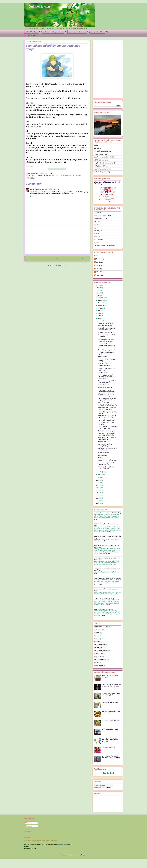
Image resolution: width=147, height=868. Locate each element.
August (100, 308)
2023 (98, 293)
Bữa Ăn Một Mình (103, 373)
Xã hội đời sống (31, 32)
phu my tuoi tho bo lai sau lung (112, 513)
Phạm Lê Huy (98, 222)
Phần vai (62, 175)
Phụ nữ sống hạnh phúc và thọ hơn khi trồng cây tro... (107, 408)
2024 (98, 290)
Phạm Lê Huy (100, 259)
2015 (98, 493)
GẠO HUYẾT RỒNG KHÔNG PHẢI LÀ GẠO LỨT (106, 342)
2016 (98, 490)
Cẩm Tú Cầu (98, 234)
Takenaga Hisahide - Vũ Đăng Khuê (105, 246)
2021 (98, 477)
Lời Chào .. (98, 148)
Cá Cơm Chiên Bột (103, 385)
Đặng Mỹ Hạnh (99, 654)
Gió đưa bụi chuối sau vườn (110, 702)
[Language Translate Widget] (104, 785)
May (99, 316)
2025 (98, 288)
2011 (98, 503)
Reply (32, 196)
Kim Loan (97, 237)
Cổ (37, 175)
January (100, 474)
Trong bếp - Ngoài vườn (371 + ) (104, 151)
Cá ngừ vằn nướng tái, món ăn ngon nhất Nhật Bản (106, 329)
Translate (106, 788)
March (100, 321)
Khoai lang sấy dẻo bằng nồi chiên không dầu (106, 468)
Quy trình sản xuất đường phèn (111, 720)
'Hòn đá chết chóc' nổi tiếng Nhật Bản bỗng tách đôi (107, 428)
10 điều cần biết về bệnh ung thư (107, 405)
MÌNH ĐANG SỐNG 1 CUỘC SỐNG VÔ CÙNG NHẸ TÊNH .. (111, 757)
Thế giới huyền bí (32, 35)
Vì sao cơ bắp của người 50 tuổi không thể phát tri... (107, 382)
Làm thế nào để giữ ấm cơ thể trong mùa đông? (106, 464)
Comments (29, 826)
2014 (98, 495)
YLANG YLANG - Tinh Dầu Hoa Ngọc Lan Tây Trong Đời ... (107, 399)
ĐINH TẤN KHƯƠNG (101, 219)
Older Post (85, 259)
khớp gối (57, 175)
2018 (98, 485)
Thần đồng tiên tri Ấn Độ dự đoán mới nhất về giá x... (106, 395)
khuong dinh (100, 275)
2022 (98, 296)
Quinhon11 (33, 173)
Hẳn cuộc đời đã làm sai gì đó (106, 431)
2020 (98, 480)
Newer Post (30, 259)
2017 (98, 488)
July (99, 311)
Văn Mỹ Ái (99, 272)
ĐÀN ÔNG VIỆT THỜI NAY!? (106, 339)
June (100, 313)
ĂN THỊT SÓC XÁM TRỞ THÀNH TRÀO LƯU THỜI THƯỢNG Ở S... (106, 377)
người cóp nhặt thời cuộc (37, 189)
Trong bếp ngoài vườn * (77, 32)
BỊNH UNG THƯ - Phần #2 (105, 323)
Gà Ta (98, 256)
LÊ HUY (97, 633)
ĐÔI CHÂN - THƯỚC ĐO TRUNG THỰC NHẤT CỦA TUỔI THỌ (110, 740)
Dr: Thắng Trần (99, 231)
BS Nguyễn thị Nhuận (101, 651)
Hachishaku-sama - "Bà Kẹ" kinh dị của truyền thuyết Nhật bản (112, 685)
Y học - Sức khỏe (97, 32)
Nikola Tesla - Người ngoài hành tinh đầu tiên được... (107, 438)
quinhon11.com (62, 845)
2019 (98, 483)
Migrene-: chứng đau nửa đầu (106, 332)
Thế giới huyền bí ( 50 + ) (102, 166)
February (101, 472)
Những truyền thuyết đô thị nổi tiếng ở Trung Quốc (111, 694)
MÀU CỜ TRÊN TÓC (104, 458)
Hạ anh (97, 243)
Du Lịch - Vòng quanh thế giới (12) (104, 157)
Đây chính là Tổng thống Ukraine (107, 460)
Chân (34, 175)
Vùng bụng (68, 175)
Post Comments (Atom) (61, 265)
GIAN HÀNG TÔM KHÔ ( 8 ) (103, 169)
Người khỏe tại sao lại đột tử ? (106, 350)
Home (57, 259)
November (101, 300)
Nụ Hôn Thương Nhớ (104, 453)
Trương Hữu (100, 265)
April (99, 318)
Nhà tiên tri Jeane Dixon (105, 387)
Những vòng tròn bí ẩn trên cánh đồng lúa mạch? (107, 449)
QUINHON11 (98, 213)
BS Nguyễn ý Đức (100, 645)
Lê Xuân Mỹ (98, 657)
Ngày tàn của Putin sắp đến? (106, 420)
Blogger (83, 855)
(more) (96, 519)
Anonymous (98, 558)
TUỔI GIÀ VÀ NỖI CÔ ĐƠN (110, 729)
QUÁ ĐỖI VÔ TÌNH (103, 403)
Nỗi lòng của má (102, 357)
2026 (98, 285)
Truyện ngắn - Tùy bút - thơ (53, 32)
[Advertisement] (57, 240)
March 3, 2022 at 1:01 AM (52, 189)
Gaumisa (97, 642)
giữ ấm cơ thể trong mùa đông (46, 175)
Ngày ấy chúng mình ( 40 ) (102, 172)
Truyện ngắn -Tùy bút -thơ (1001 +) (105, 163)
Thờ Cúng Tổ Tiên (103, 363)
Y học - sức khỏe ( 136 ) (101, 154)
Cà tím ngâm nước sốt (109, 747)
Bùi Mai (97, 663)
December (101, 298)
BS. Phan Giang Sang (101, 660)
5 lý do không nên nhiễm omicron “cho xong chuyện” (106, 391)
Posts (28, 823)
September (101, 305)
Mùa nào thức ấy (102, 455)
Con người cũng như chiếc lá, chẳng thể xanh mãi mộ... (106, 434)
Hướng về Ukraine (103, 442)
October (100, 303)
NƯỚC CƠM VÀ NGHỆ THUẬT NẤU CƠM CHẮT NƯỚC (107, 417)
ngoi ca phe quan (109, 598)
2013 (98, 498)
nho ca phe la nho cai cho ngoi (112, 578)
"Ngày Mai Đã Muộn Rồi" (105, 326)
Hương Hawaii (99, 666)
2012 (98, 501)
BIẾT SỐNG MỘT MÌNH (105, 366)
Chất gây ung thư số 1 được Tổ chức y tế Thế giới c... (107, 445)
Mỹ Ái (96, 228)
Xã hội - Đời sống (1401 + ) (102, 160)
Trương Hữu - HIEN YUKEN (103, 216)
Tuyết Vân (97, 225)
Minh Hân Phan (99, 240)
